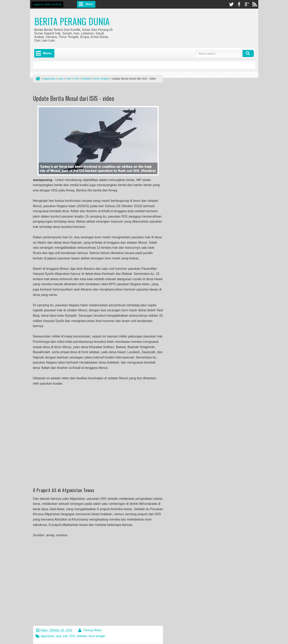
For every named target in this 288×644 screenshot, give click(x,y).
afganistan (48, 636)
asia (59, 636)
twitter (231, 4)
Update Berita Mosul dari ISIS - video (74, 98)
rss (254, 4)
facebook (239, 4)
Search (248, 53)
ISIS (72, 636)
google (247, 4)
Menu (89, 4)
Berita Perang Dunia (72, 21)
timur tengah (97, 636)
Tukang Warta (92, 630)
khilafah (82, 636)
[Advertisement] (103, 90)
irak (65, 636)
